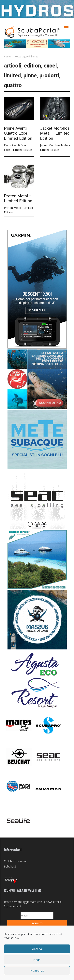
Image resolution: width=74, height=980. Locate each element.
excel (50, 66)
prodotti (49, 76)
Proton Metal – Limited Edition (18, 198)
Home (7, 57)
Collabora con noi (15, 861)
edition (32, 66)
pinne (30, 76)
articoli (13, 66)
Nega (37, 960)
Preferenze (37, 971)
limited (12, 76)
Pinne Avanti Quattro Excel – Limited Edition (18, 133)
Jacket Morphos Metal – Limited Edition (55, 133)
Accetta (37, 949)
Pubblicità (10, 866)
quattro (13, 85)
